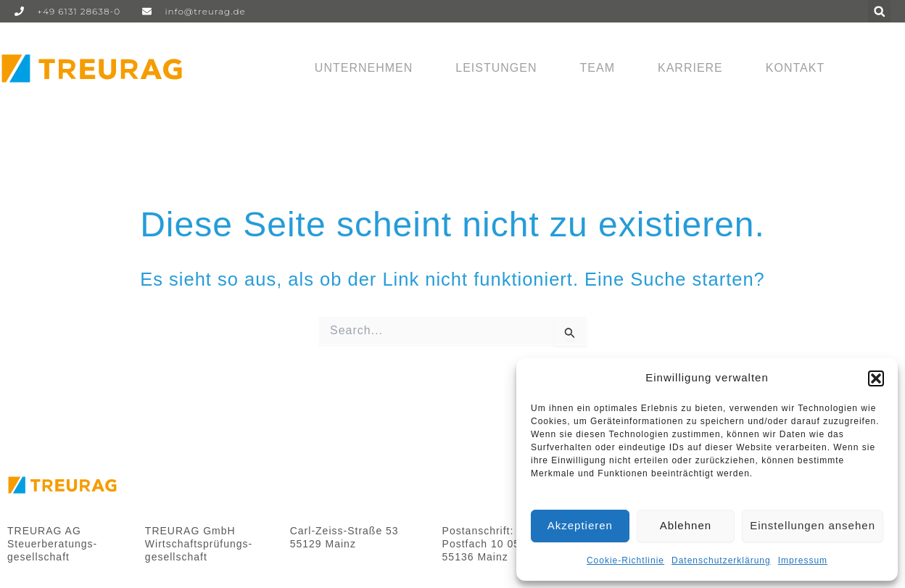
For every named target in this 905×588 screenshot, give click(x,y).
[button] (876, 378)
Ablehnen (686, 525)
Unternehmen (364, 68)
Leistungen (496, 68)
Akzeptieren (580, 525)
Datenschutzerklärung (721, 560)
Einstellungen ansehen (813, 525)
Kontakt (795, 68)
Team (598, 68)
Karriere (690, 68)
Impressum (803, 560)
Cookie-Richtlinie (625, 560)
